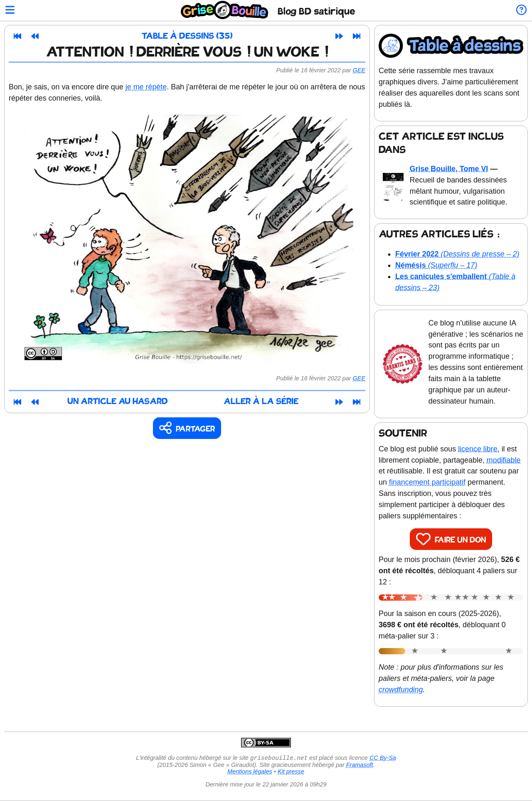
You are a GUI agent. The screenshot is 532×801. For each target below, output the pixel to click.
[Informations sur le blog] (521, 11)
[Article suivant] (339, 36)
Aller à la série (261, 402)
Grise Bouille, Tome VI (449, 169)
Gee (359, 70)
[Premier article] (17, 36)
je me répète (146, 87)
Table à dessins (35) (187, 36)
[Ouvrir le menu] (10, 11)
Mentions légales (250, 772)
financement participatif (427, 482)
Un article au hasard (118, 402)
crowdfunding (401, 690)
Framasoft (360, 766)
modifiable (504, 460)
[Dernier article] (357, 36)
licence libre (478, 449)
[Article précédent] (35, 36)
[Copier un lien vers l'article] (187, 428)
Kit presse (291, 772)
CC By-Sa (383, 759)
